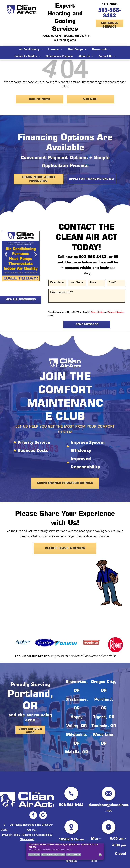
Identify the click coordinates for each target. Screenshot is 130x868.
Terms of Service (116, 312)
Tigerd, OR (104, 717)
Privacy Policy (97, 312)
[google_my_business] (43, 816)
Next (35, 257)
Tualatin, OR (104, 726)
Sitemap (28, 835)
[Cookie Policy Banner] (65, 851)
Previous (6, 257)
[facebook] (33, 816)
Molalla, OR (77, 753)
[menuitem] (31, 49)
